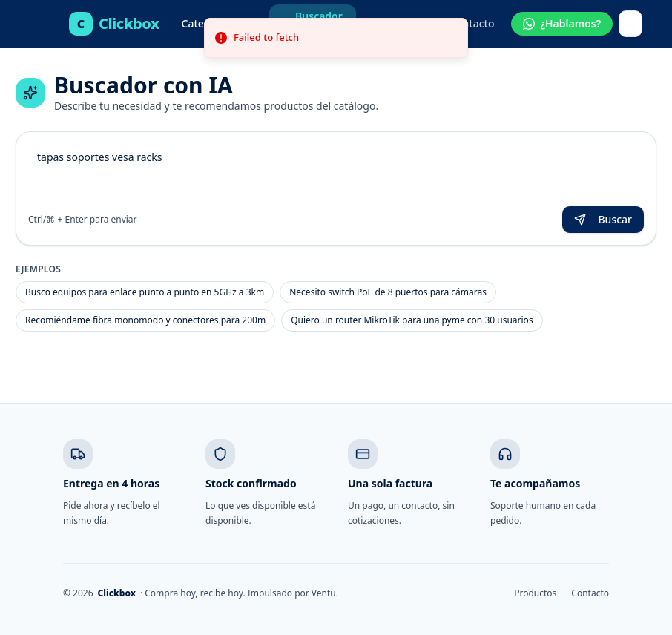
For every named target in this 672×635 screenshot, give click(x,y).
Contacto (472, 23)
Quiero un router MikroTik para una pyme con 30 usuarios (412, 320)
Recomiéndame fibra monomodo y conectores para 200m (145, 320)
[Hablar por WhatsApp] (562, 24)
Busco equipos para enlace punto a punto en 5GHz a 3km (145, 292)
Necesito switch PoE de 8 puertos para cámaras (388, 292)
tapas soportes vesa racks (336, 172)
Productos (535, 593)
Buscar (603, 219)
